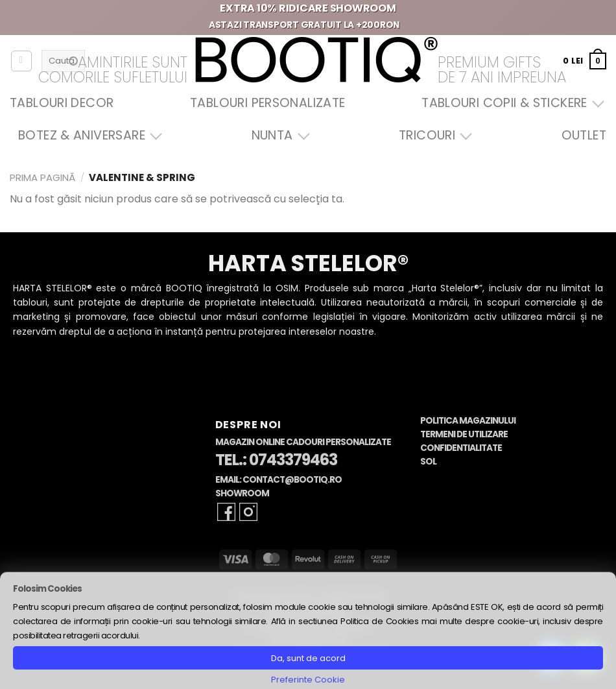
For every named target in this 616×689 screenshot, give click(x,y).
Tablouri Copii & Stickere (510, 103)
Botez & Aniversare (87, 135)
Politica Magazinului (468, 421)
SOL (428, 462)
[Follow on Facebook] (226, 512)
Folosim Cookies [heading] (47, 589)
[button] (585, 61)
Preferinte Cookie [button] (308, 680)
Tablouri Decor (62, 103)
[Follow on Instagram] (248, 512)
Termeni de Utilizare (464, 434)
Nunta (278, 135)
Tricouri (432, 135)
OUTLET (584, 135)
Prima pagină (42, 177)
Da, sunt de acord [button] (308, 658)
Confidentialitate (461, 448)
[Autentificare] (21, 61)
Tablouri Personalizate (267, 103)
